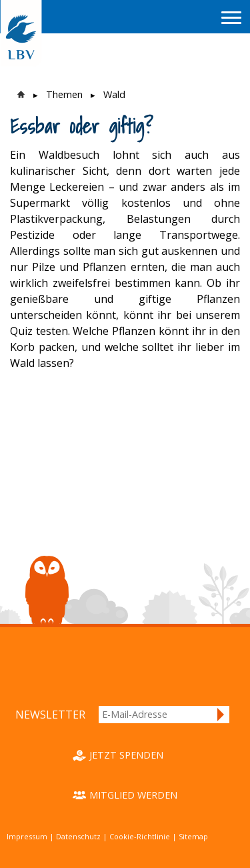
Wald (114, 94)
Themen (64, 94)
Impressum (27, 836)
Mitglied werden (133, 795)
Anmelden (221, 715)
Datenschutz (78, 836)
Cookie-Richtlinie (140, 836)
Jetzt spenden (126, 755)
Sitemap (193, 836)
